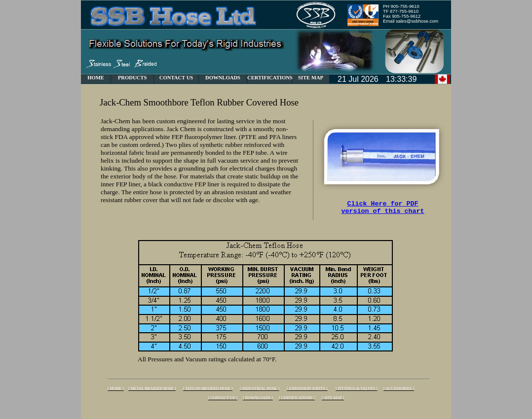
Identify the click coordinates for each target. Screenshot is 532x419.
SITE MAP (311, 78)
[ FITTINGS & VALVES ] (357, 389)
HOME (96, 78)
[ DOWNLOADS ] (258, 398)
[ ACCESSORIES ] (399, 389)
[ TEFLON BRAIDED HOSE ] (208, 389)
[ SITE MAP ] (333, 398)
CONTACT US (176, 78)
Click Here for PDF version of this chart (383, 209)
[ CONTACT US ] (223, 398)
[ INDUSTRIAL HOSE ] (260, 389)
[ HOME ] (116, 389)
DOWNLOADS (223, 78)
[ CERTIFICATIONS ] (297, 398)
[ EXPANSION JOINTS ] (307, 389)
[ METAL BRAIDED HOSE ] (152, 389)
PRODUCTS (133, 78)
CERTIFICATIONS (270, 78)
